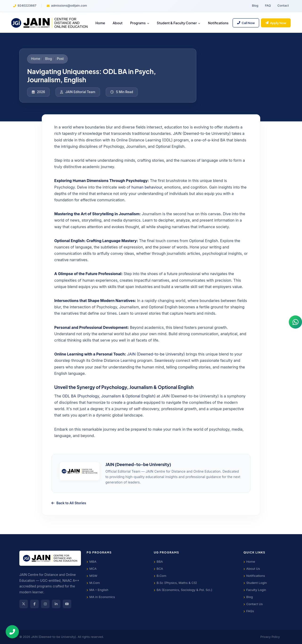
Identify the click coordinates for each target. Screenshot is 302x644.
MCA (93, 569)
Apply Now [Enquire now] (276, 23)
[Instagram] (45, 604)
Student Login (257, 583)
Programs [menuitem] (138, 23)
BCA (160, 569)
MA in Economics (102, 597)
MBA (93, 561)
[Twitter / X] (24, 604)
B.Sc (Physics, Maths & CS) (177, 583)
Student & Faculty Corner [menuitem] (177, 23)
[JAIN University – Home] (49, 23)
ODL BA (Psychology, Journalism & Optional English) (109, 396)
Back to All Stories (69, 503)
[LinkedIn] (56, 604)
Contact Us (255, 604)
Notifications (256, 576)
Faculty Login (256, 590)
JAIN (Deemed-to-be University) (156, 354)
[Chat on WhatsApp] (294, 322)
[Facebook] (34, 604)
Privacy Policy (270, 637)
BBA (160, 561)
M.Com (95, 583)
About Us (253, 569)
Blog (255, 6)
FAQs (250, 611)
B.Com (161, 576)
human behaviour (147, 187)
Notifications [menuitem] (218, 23)
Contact (283, 6)
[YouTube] (67, 604)
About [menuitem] (117, 23)
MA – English (99, 590)
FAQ (268, 6)
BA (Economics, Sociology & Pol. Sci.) (185, 590)
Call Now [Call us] (246, 23)
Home (36, 59)
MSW (93, 576)
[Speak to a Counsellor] (16, 632)
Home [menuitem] (100, 23)
